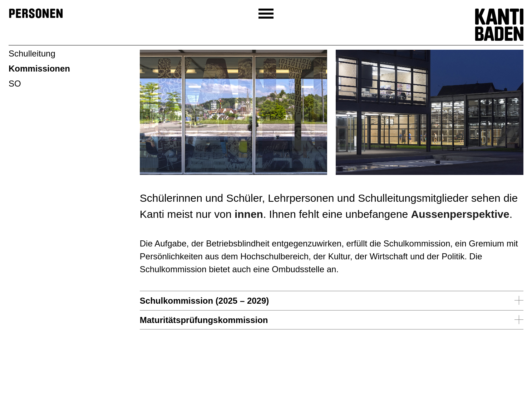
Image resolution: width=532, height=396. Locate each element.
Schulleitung (32, 53)
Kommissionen (39, 69)
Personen (36, 14)
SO (15, 84)
